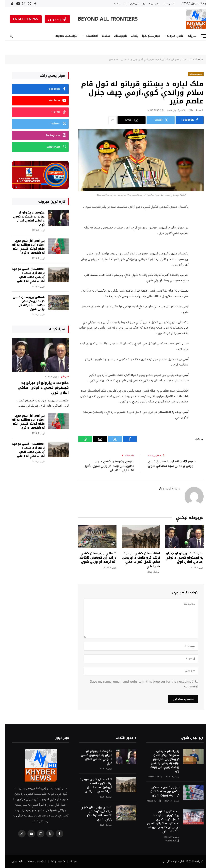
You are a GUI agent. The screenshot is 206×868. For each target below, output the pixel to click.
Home (195, 59)
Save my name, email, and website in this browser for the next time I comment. (139, 684)
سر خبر (60, 377)
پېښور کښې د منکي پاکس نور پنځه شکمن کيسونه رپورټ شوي (160, 791)
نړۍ (139, 4)
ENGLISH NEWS (21, 19)
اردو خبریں (52, 19)
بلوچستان (116, 36)
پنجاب (130, 36)
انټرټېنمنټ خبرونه (62, 36)
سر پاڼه (69, 861)
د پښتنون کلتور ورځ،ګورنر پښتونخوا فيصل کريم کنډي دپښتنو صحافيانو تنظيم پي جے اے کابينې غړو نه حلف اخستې (159, 821)
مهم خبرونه (149, 4)
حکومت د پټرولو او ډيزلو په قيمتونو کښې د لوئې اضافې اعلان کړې (180, 558)
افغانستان (87, 36)
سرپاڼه (187, 36)
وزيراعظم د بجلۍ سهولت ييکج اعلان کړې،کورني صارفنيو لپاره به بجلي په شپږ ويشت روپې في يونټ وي (160, 761)
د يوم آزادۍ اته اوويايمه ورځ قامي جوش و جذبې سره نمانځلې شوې (167, 464)
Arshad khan (165, 489)
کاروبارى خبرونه (126, 4)
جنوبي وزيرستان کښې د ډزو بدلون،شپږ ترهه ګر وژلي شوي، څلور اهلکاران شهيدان (104, 466)
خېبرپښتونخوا (146, 36)
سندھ (101, 36)
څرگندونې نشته (171, 110)
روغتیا (113, 4)
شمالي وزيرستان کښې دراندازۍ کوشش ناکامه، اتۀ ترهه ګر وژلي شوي (93, 558)
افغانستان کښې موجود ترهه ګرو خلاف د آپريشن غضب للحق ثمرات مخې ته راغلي (136, 560)
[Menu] (199, 36)
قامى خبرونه (164, 4)
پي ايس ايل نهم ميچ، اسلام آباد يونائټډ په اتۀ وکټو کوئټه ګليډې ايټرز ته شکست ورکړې (24, 247)
